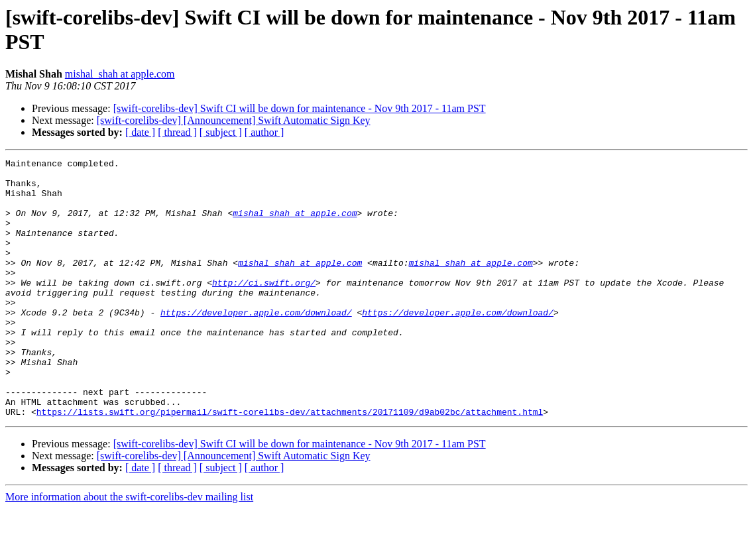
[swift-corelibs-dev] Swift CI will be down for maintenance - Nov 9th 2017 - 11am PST (300, 108)
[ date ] (140, 132)
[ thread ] (177, 132)
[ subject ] (221, 132)
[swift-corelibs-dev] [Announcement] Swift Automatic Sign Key (234, 120)
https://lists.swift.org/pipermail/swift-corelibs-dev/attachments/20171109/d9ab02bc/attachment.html (290, 463)
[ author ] (264, 132)
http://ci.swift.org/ (264, 308)
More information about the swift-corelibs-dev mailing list (129, 548)
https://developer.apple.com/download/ (256, 344)
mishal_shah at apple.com (120, 74)
